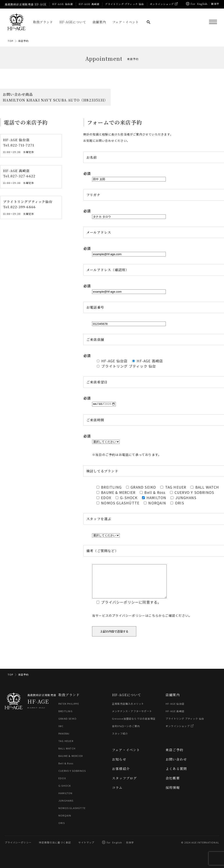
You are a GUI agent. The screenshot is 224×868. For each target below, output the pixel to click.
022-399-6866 (23, 207)
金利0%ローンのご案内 (126, 733)
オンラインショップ (162, 4)
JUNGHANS (66, 807)
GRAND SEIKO (67, 725)
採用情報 (173, 794)
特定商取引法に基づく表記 (55, 849)
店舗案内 (99, 22)
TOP (10, 41)
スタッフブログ (124, 785)
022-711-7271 (22, 145)
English (202, 4)
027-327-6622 (23, 176)
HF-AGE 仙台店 (62, 4)
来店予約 (24, 41)
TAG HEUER (66, 747)
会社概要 (173, 785)
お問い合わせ (176, 766)
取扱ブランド (43, 22)
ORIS (62, 829)
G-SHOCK (65, 792)
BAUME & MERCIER (71, 762)
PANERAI (64, 740)
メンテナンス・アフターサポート (132, 718)
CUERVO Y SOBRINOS (72, 777)
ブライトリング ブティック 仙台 (124, 4)
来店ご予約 (174, 756)
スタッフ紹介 (120, 740)
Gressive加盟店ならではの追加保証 (134, 725)
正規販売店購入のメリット (128, 710)
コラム (117, 794)
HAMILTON (66, 800)
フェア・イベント (126, 22)
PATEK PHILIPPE (69, 710)
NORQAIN (65, 822)
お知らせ (119, 766)
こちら (154, 622)
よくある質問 (176, 775)
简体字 (130, 849)
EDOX (62, 785)
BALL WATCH (67, 755)
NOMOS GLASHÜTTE (72, 815)
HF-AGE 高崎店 (89, 4)
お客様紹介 (121, 775)
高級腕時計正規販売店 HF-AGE (26, 4)
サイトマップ (86, 849)
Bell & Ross (66, 770)
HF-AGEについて (73, 22)
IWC (61, 733)
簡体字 (215, 4)
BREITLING (66, 718)
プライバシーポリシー (18, 849)
